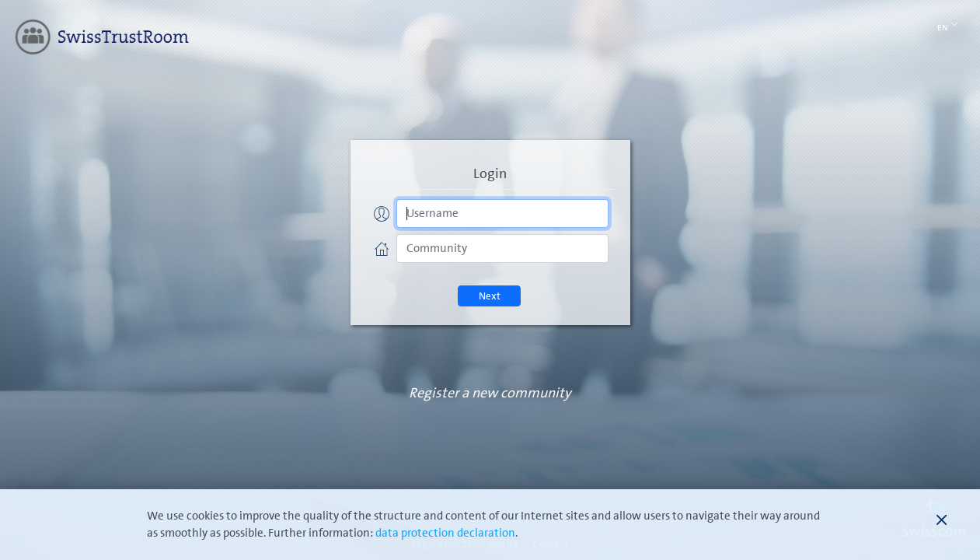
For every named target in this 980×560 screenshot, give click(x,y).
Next (490, 296)
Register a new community (490, 393)
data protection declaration (445, 533)
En (948, 26)
